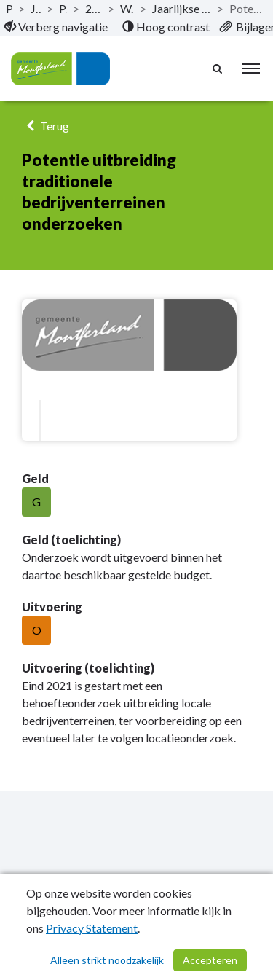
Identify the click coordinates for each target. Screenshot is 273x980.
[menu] (251, 68)
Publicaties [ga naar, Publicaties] (9, 8)
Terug (45, 126)
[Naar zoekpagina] (218, 68)
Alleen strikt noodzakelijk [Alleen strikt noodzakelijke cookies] (107, 960)
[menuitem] (56, 27)
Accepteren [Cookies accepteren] (210, 960)
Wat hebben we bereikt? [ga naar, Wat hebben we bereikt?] (127, 8)
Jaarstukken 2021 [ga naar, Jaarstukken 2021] (36, 8)
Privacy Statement (92, 928)
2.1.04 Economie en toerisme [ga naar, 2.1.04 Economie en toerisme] (94, 8)
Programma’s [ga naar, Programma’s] (63, 8)
